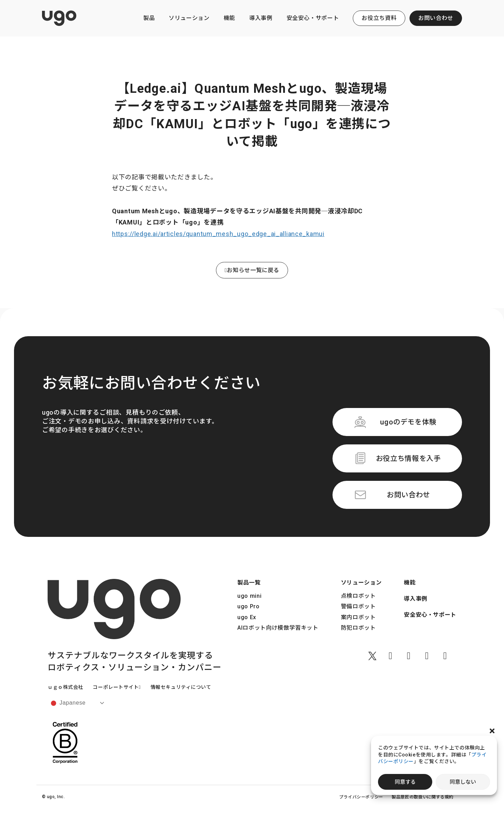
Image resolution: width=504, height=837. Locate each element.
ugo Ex (247, 617)
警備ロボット (358, 606)
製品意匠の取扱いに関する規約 (423, 797)
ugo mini (249, 596)
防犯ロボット (358, 628)
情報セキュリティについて (181, 687)
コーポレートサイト (117, 687)
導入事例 (261, 18)
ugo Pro (248, 606)
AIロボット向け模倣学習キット (278, 628)
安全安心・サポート (313, 18)
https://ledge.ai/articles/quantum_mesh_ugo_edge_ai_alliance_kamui (218, 234)
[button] (492, 731)
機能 (229, 18)
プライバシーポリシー (361, 797)
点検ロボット (358, 596)
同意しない (463, 782)
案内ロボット (358, 617)
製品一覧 (249, 583)
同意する (405, 782)
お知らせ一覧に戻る (252, 270)
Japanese (68, 703)
